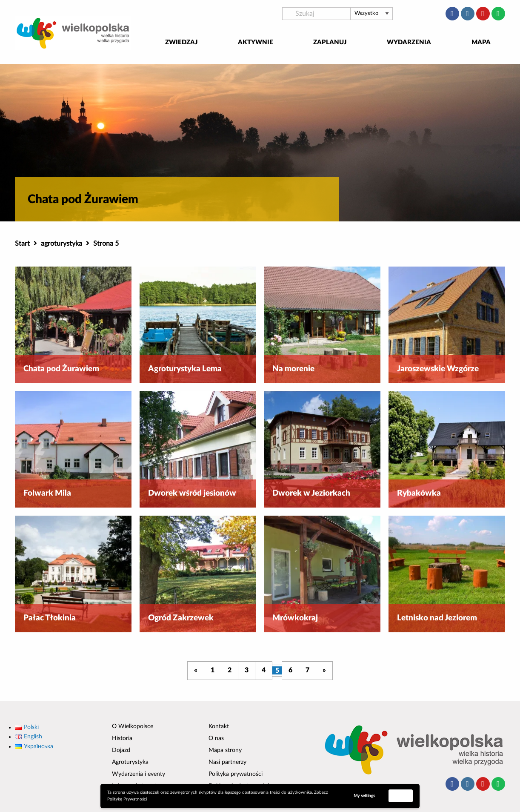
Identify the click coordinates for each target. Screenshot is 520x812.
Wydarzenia (409, 42)
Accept (401, 795)
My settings (364, 796)
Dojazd (121, 750)
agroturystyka (61, 244)
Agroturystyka (130, 762)
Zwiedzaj (181, 42)
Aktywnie (256, 42)
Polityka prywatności (236, 774)
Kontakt (219, 726)
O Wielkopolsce (133, 726)
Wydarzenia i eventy (139, 774)
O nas (216, 738)
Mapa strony (225, 750)
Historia (122, 738)
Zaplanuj (330, 42)
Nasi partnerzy (227, 762)
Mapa (481, 42)
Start (22, 244)
